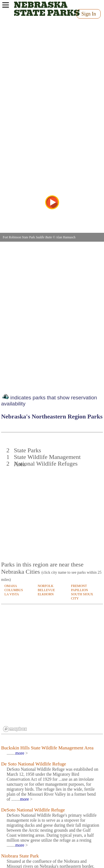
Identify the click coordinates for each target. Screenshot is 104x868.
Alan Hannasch (66, 237)
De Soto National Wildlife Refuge (34, 764)
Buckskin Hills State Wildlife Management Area (47, 748)
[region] (52, 669)
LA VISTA (12, 594)
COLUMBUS (14, 590)
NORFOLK (46, 586)
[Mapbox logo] (15, 729)
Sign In (89, 14)
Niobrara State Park (20, 856)
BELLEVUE (46, 590)
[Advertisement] (52, 511)
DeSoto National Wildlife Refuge (33, 810)
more (20, 753)
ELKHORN (46, 594)
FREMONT (79, 586)
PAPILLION (79, 590)
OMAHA (11, 586)
